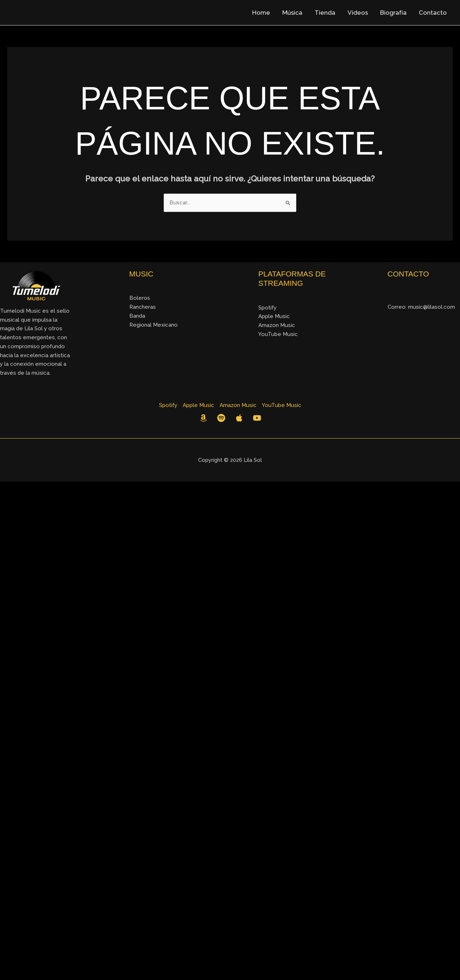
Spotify (267, 307)
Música (292, 13)
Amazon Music (277, 325)
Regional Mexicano (153, 325)
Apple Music (274, 316)
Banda (137, 316)
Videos (358, 13)
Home (261, 13)
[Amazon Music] (203, 418)
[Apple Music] (239, 418)
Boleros (140, 298)
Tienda (325, 13)
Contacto (433, 13)
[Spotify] (221, 418)
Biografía (393, 13)
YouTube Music (278, 334)
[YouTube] (257, 418)
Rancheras (142, 307)
